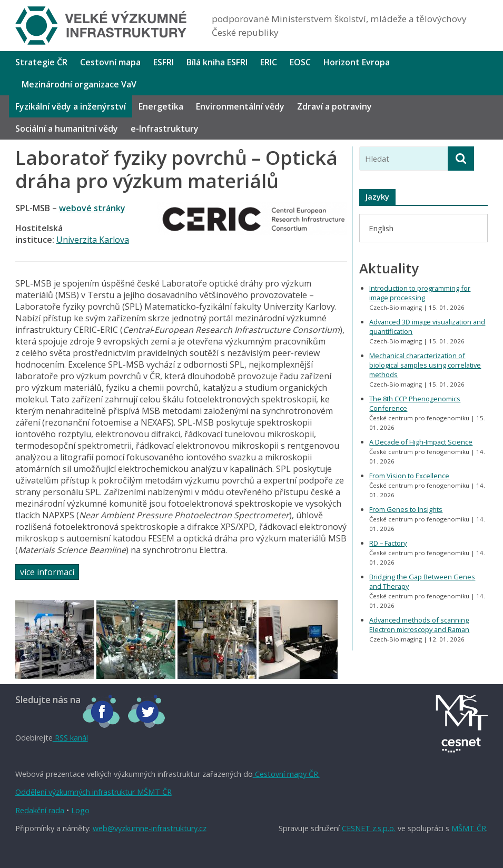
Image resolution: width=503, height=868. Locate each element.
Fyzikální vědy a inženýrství (71, 106)
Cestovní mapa (110, 62)
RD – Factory (388, 543)
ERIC (269, 62)
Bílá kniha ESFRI (217, 62)
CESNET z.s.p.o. (369, 828)
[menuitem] (381, 228)
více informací (47, 572)
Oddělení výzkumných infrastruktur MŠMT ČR (93, 792)
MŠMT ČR (469, 828)
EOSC (300, 62)
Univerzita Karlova (93, 240)
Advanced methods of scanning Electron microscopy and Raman (419, 625)
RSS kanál (70, 738)
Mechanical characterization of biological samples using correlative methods (425, 365)
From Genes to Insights (406, 509)
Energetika (161, 106)
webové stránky (92, 208)
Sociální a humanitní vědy (67, 129)
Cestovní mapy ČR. (286, 774)
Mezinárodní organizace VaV (79, 84)
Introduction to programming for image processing (420, 293)
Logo (80, 810)
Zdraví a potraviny (334, 106)
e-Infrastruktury (165, 129)
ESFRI (164, 62)
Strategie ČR (41, 62)
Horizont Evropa (357, 62)
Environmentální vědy (240, 106)
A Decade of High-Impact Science (421, 442)
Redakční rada (40, 810)
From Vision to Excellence (409, 476)
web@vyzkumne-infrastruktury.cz (150, 828)
